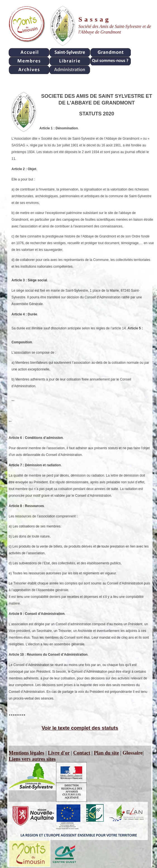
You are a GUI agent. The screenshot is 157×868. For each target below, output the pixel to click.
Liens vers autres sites (32, 759)
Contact (82, 753)
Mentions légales (26, 753)
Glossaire (133, 753)
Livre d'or (59, 753)
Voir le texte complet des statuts (80, 728)
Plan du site (107, 753)
